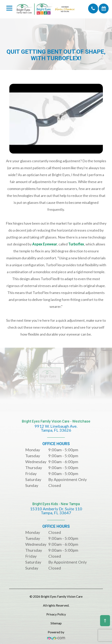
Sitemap (56, 623)
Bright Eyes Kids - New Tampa (56, 511)
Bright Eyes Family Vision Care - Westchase (56, 429)
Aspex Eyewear (45, 244)
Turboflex (76, 244)
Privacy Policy (56, 614)
